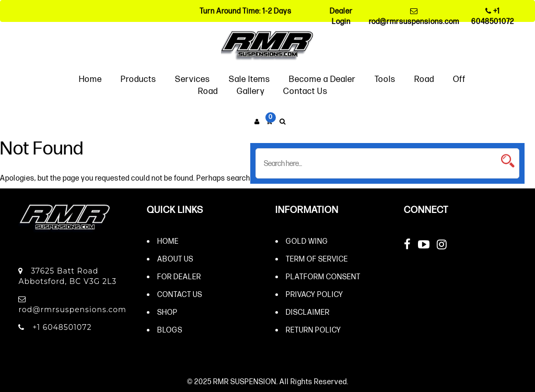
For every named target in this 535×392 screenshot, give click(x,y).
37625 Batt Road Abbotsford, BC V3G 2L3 (67, 276)
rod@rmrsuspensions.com (414, 16)
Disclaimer (308, 312)
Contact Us (305, 91)
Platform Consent (323, 276)
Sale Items (249, 79)
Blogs (170, 330)
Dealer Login (341, 16)
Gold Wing (307, 241)
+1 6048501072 (493, 16)
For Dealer (179, 276)
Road (424, 79)
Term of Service (317, 259)
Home (90, 79)
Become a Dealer (322, 79)
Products (138, 79)
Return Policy (313, 330)
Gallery (251, 91)
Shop (167, 312)
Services (193, 79)
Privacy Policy (315, 294)
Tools (385, 79)
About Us (175, 259)
